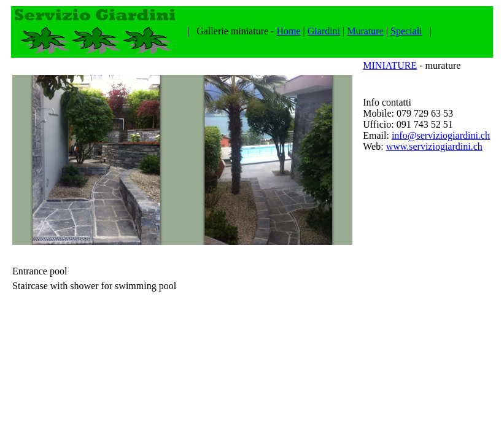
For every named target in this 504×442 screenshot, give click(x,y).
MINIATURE (390, 65)
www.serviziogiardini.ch (434, 146)
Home (288, 31)
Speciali (406, 31)
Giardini (324, 31)
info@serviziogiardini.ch (441, 135)
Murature (365, 31)
